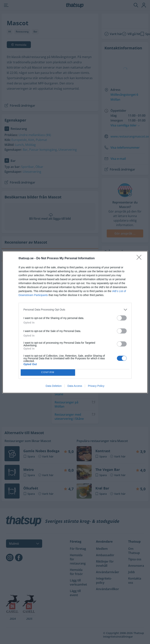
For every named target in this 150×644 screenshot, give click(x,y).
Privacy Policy (96, 386)
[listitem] (75, 310)
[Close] (140, 259)
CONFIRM (48, 372)
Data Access (75, 386)
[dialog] (75, 322)
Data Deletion (54, 386)
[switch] (122, 318)
